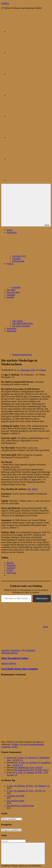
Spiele (45, 627)
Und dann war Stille (16, 796)
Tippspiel (16, 259)
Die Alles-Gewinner (21, 326)
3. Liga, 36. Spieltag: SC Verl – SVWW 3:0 (26, 791)
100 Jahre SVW (19, 256)
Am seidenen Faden (15, 801)
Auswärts (5, 650)
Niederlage (15, 650)
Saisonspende (18, 261)
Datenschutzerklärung (22, 355)
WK (29, 489)
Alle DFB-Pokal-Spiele (23, 323)
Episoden (16, 287)
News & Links (13, 292)
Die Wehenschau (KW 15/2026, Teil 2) (31, 770)
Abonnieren (42, 598)
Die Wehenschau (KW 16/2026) (28, 767)
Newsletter (11, 328)
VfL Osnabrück (28, 650)
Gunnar (43, 370)
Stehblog (5, 3)
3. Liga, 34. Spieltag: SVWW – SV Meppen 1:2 (28, 786)
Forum (10, 230)
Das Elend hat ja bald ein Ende (20, 806)
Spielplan (11, 295)
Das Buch (11, 290)
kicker (35, 489)
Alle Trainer (18, 321)
